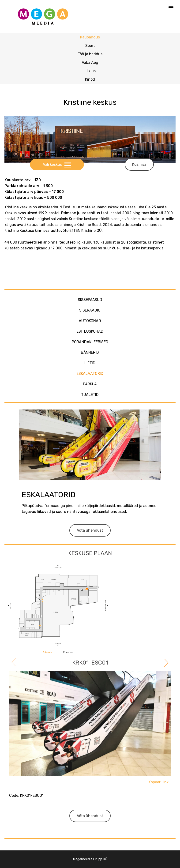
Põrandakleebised (90, 342)
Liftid (90, 363)
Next (166, 662)
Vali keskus (57, 164)
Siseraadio (90, 310)
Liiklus (90, 71)
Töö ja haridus (90, 54)
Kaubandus (90, 37)
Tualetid (90, 395)
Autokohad (90, 321)
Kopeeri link (159, 782)
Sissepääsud (90, 300)
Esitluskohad (90, 331)
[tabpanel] (90, 744)
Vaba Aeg (90, 62)
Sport (90, 46)
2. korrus (68, 652)
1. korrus (48, 652)
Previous (14, 663)
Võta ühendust (90, 530)
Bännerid (90, 352)
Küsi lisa (139, 164)
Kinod (90, 79)
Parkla (90, 384)
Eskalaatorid (90, 374)
